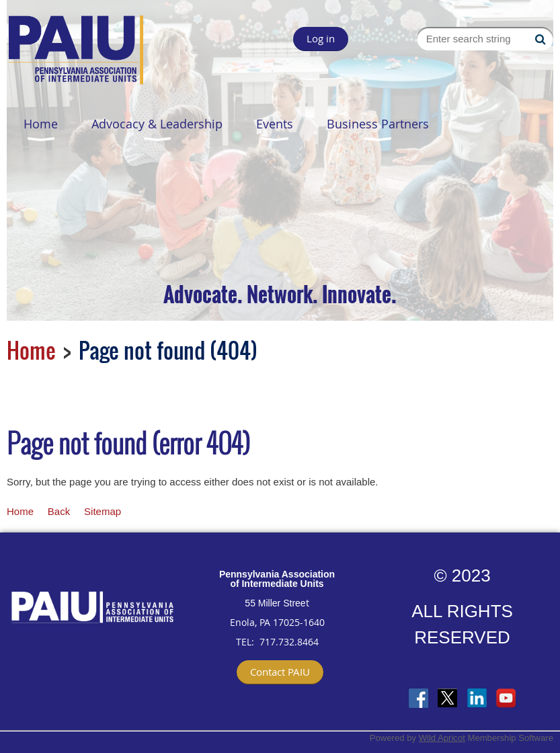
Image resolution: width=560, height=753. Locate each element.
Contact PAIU (280, 672)
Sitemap (103, 511)
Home (31, 350)
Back (59, 511)
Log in (321, 38)
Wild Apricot (442, 738)
